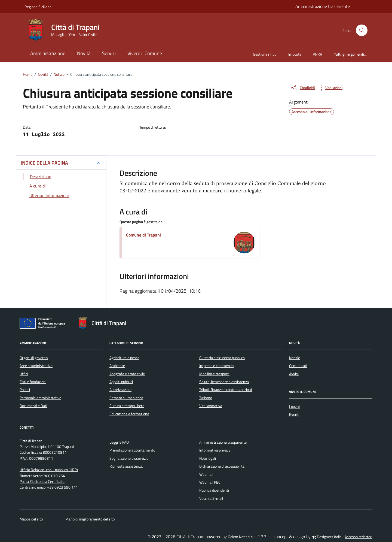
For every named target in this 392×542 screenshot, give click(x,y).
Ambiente (117, 366)
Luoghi (294, 407)
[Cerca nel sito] (362, 30)
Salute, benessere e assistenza (224, 382)
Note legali (208, 458)
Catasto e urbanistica (126, 398)
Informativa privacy (215, 450)
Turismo (206, 398)
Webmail (206, 474)
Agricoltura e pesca (124, 358)
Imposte (295, 54)
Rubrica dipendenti (214, 490)
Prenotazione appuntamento (132, 450)
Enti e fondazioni (33, 382)
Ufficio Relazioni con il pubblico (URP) (49, 470)
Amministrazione (48, 53)
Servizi (109, 53)
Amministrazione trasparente (323, 6)
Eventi (294, 414)
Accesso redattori (359, 537)
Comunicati (298, 366)
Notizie (295, 358)
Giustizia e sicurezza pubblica (222, 358)
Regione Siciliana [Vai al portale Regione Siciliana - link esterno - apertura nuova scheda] (38, 7)
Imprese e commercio (216, 366)
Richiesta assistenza (126, 466)
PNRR (318, 54)
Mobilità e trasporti (214, 374)
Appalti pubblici (121, 382)
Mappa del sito (31, 519)
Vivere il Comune (145, 53)
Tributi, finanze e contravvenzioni (226, 390)
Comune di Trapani (143, 235)
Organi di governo (34, 358)
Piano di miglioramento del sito (90, 519)
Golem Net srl (239, 537)
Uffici (24, 374)
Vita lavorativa (211, 406)
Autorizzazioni (120, 390)
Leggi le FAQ (119, 442)
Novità (84, 53)
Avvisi (294, 374)
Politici (25, 390)
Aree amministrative (36, 366)
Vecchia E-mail (211, 498)
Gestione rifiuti (265, 54)
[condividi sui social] (302, 88)
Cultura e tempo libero (127, 406)
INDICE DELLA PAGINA (44, 163)
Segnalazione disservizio (129, 458)
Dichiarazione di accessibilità (222, 466)
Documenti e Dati (33, 406)
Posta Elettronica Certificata (42, 482)
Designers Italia (327, 537)
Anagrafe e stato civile (127, 374)
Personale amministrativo (40, 398)
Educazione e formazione (129, 414)
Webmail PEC (210, 482)
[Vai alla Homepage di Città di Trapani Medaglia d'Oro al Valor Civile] (65, 30)
